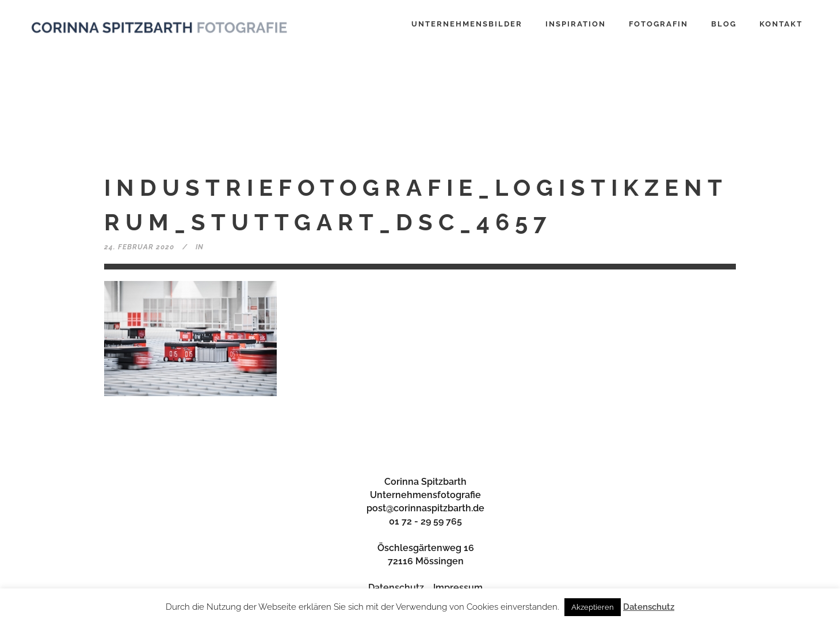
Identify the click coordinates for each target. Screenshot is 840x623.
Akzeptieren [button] (593, 607)
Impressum (458, 588)
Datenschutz (396, 588)
